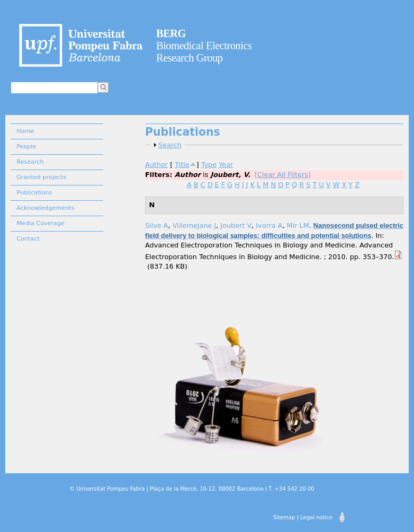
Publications (34, 193)
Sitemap (284, 517)
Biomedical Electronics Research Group (204, 46)
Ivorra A (269, 225)
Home (25, 131)
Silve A (157, 225)
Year (226, 165)
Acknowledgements (45, 208)
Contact (28, 239)
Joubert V (236, 225)
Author (156, 165)
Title (182, 165)
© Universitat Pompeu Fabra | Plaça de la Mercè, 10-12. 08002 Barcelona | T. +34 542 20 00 (192, 489)
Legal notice (316, 517)
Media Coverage (40, 223)
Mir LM (298, 225)
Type (209, 165)
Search (170, 145)
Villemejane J (195, 225)
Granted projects (41, 177)
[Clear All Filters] (283, 175)
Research (30, 162)
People (26, 147)
